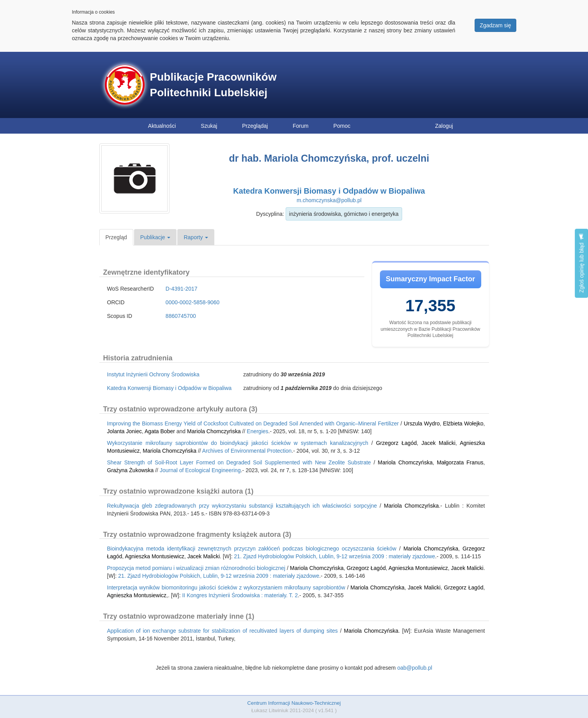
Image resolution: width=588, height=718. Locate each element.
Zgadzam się (495, 25)
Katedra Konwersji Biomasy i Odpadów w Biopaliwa (329, 191)
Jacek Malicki (438, 443)
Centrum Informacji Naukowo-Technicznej (294, 703)
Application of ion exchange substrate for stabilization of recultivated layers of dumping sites (222, 631)
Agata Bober (160, 431)
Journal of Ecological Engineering (200, 470)
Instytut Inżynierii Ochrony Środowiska (153, 374)
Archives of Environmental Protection (247, 451)
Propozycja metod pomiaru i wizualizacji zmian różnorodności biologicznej (196, 568)
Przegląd (116, 237)
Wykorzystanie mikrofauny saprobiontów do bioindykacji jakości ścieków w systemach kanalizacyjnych (238, 443)
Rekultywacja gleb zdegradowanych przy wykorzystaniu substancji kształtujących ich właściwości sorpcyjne (242, 506)
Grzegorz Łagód (396, 443)
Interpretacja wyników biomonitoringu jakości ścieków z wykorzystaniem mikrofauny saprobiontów (226, 587)
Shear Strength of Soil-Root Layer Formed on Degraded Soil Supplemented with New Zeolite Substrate (239, 462)
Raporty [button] (196, 237)
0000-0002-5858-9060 (193, 302)
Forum (300, 126)
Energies (257, 431)
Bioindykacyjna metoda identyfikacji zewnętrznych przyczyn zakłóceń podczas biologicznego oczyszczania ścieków (252, 549)
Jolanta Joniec (125, 431)
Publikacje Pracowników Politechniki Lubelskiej (213, 85)
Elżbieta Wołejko (463, 423)
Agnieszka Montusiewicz (155, 556)
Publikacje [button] (155, 237)
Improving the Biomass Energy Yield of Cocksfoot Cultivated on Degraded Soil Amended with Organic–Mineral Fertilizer (253, 423)
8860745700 (181, 316)
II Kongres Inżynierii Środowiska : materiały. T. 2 (240, 595)
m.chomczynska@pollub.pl (329, 200)
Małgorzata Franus (460, 462)
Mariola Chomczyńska (214, 431)
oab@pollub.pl (415, 668)
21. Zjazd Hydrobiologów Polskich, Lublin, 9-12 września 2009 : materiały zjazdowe (335, 556)
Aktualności (162, 126)
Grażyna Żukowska (131, 470)
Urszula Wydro (422, 423)
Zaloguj (444, 126)
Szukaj (209, 126)
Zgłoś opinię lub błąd (581, 263)
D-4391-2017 (182, 289)
